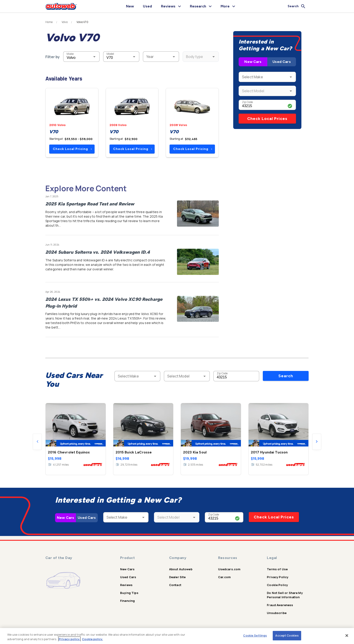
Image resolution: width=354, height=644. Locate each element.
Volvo (65, 22)
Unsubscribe (277, 613)
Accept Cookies (287, 635)
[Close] (347, 635)
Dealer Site (177, 577)
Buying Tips (129, 593)
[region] (177, 636)
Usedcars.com (229, 569)
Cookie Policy (277, 585)
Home (49, 22)
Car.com (225, 577)
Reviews (126, 585)
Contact (175, 585)
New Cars (253, 62)
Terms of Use (277, 569)
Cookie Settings (255, 635)
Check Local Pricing (72, 149)
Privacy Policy (278, 577)
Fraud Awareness (280, 605)
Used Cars (282, 62)
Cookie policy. (92, 639)
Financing (127, 601)
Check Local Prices (267, 119)
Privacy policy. (69, 639)
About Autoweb (181, 569)
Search (286, 376)
